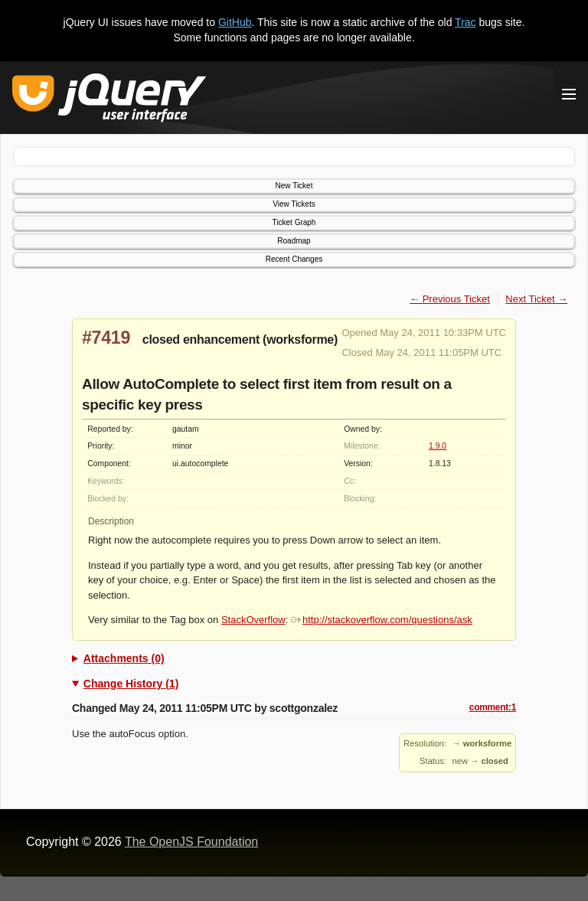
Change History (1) (131, 684)
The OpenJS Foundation (191, 842)
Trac (465, 22)
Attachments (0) (124, 658)
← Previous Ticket (450, 299)
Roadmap (294, 241)
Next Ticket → (536, 299)
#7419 (106, 338)
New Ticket (294, 186)
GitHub (235, 22)
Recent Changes (294, 259)
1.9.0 (438, 446)
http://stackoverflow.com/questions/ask (382, 620)
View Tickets (294, 204)
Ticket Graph (294, 222)
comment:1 (493, 707)
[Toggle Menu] (569, 94)
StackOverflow (253, 620)
